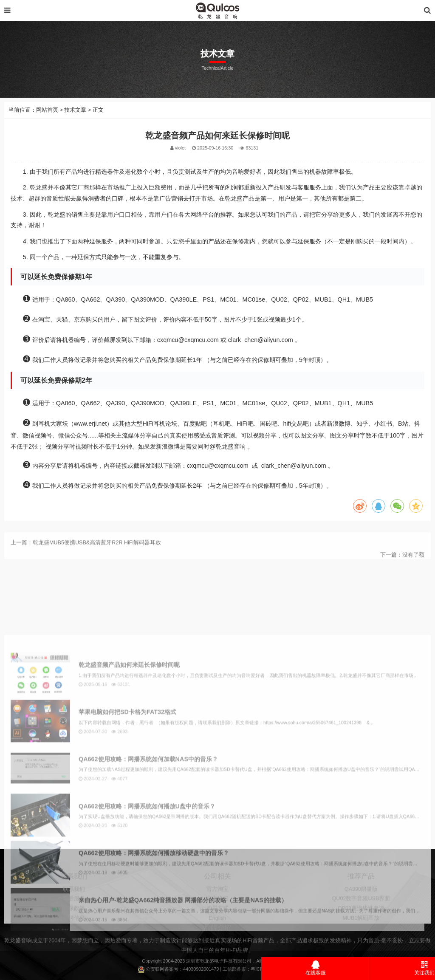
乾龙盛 (207, 961)
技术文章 (75, 127)
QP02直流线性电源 (361, 935)
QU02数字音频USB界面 (361, 926)
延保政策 (74, 935)
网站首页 (47, 127)
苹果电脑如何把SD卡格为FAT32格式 (127, 880)
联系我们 (74, 916)
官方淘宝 (217, 916)
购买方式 (217, 935)
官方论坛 (217, 926)
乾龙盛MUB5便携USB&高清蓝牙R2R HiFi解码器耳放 (97, 556)
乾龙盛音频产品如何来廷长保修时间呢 (129, 833)
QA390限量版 (361, 916)
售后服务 (74, 926)
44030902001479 (201, 969)
